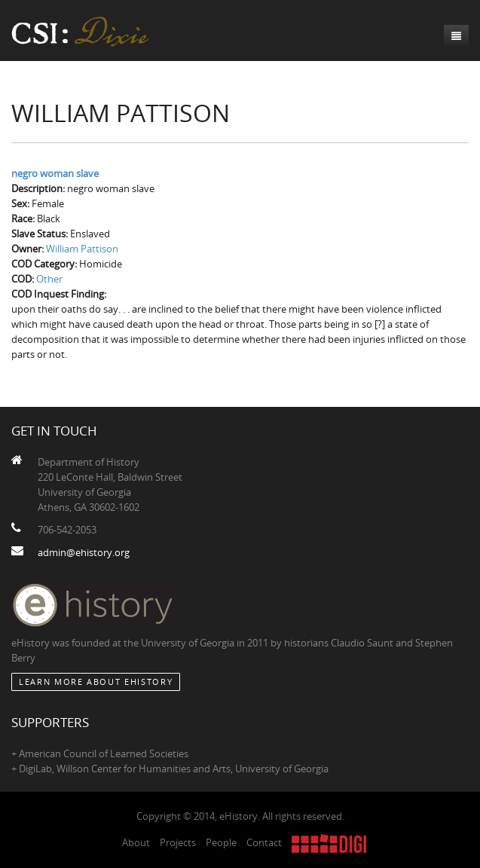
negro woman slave (55, 173)
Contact (264, 842)
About (136, 842)
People (221, 842)
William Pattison (82, 249)
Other (49, 279)
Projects (178, 842)
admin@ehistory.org (84, 552)
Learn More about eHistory (96, 682)
